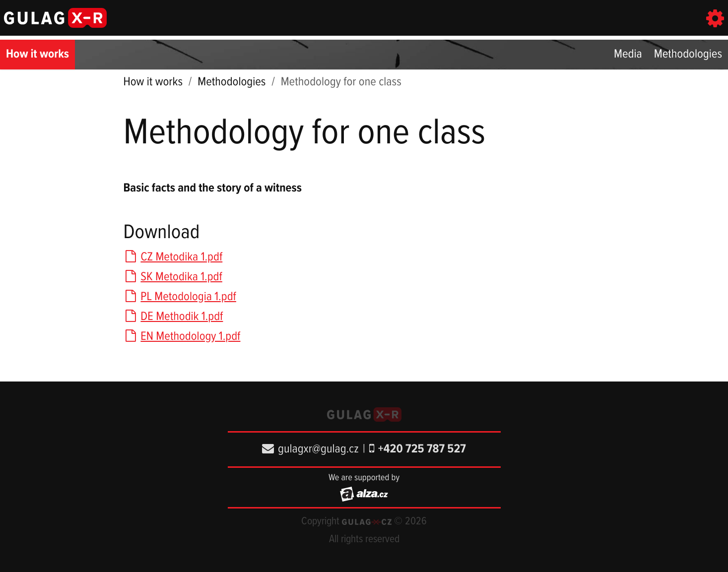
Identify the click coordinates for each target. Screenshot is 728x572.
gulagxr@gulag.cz (310, 449)
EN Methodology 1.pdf (182, 337)
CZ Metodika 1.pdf (173, 257)
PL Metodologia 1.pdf (180, 297)
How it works (37, 54)
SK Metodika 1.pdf (173, 277)
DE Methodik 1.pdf (173, 317)
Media (628, 54)
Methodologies (688, 54)
